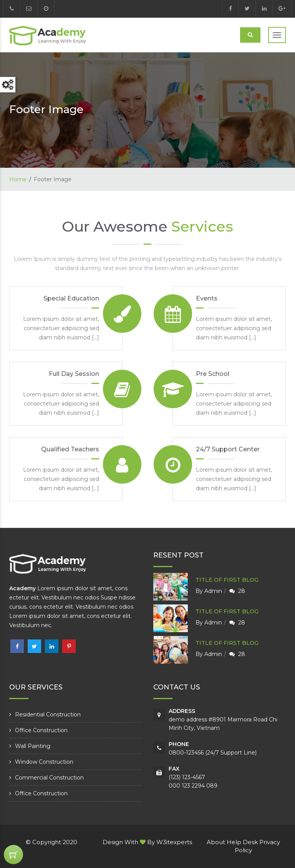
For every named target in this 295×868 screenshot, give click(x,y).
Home (18, 179)
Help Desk (242, 842)
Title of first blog (227, 580)
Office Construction (41, 730)
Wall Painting (33, 746)
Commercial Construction (49, 778)
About (216, 842)
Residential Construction (48, 714)
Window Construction (44, 762)
